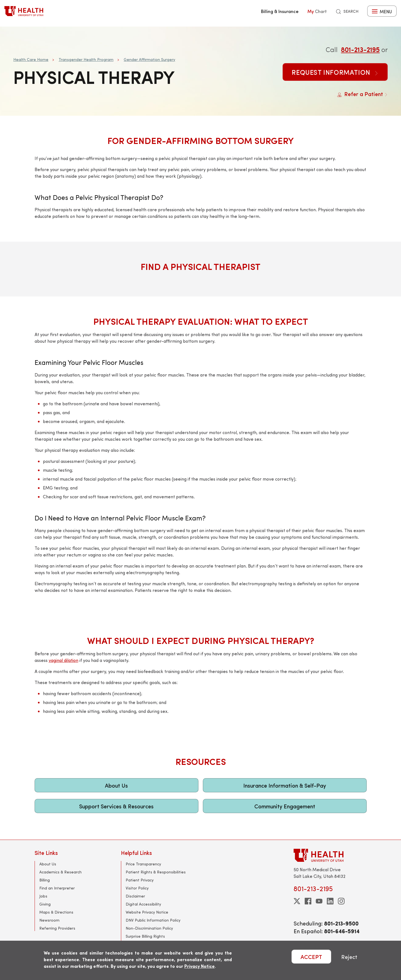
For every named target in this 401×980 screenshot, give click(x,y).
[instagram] (341, 901)
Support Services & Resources (116, 806)
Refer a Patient (362, 94)
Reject (349, 957)
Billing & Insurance (280, 11)
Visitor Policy (137, 888)
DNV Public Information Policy (153, 920)
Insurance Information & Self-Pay (285, 785)
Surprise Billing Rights (145, 936)
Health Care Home (31, 59)
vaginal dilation (64, 660)
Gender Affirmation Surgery (149, 59)
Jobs (43, 896)
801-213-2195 (360, 49)
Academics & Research (60, 872)
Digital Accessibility (143, 904)
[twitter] (297, 901)
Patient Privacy (140, 880)
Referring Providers (57, 928)
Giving (45, 904)
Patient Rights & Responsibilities (156, 872)
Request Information (335, 72)
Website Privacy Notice (147, 912)
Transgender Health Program (86, 59)
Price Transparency (143, 864)
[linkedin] (330, 901)
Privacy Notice (200, 966)
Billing (45, 880)
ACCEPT (311, 957)
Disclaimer (135, 896)
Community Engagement (285, 806)
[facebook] (308, 901)
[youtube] (319, 901)
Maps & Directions (56, 912)
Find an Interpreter (57, 888)
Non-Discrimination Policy (149, 928)
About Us (116, 785)
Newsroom (49, 920)
